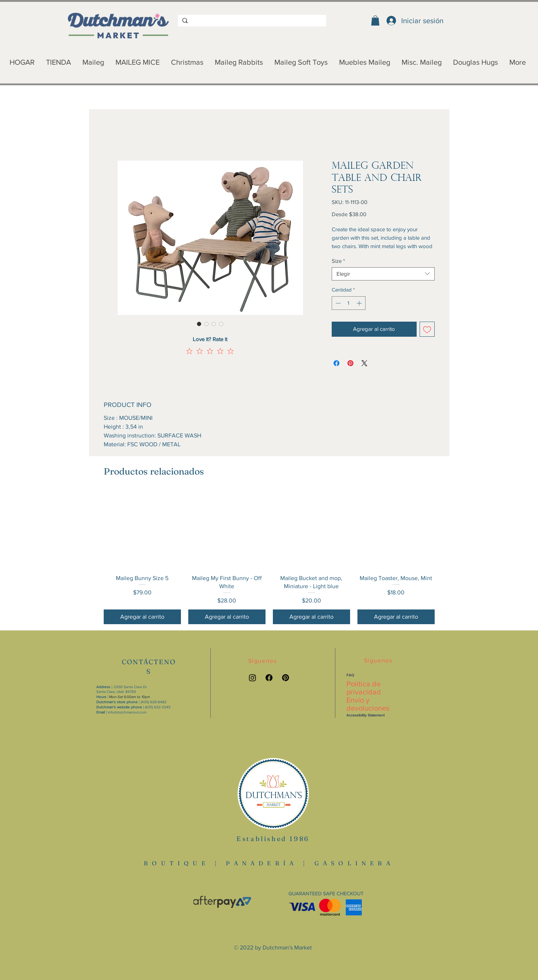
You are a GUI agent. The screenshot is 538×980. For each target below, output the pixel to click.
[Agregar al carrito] (142, 617)
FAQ (350, 675)
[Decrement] (337, 303)
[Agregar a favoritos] (427, 329)
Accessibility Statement (366, 715)
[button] (375, 20)
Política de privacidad (364, 688)
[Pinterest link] (286, 678)
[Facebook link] (269, 678)
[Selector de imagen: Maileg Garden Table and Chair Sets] (199, 324)
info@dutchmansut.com (127, 712)
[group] (269, 558)
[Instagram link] (252, 678)
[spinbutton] (349, 303)
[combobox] (383, 274)
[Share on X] (364, 363)
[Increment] (360, 303)
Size (338, 261)
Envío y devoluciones (368, 704)
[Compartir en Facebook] (336, 363)
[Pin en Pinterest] (350, 363)
